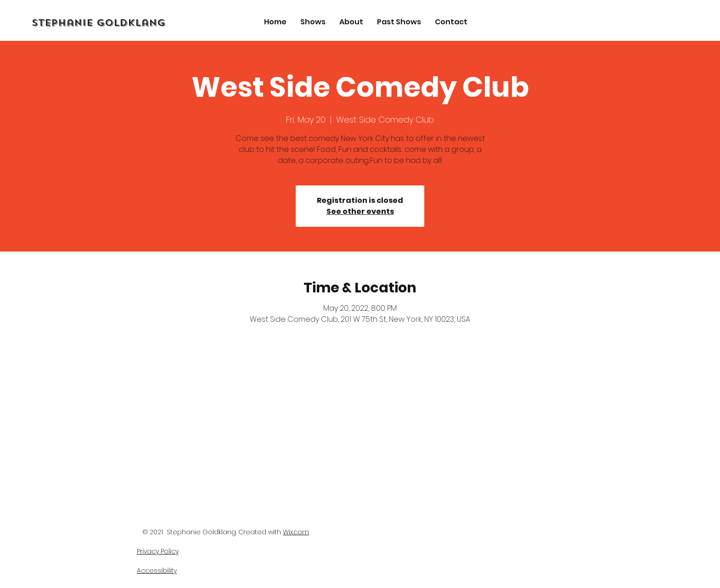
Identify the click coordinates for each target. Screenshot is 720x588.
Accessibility (157, 571)
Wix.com (296, 532)
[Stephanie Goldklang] (121, 23)
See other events (360, 211)
